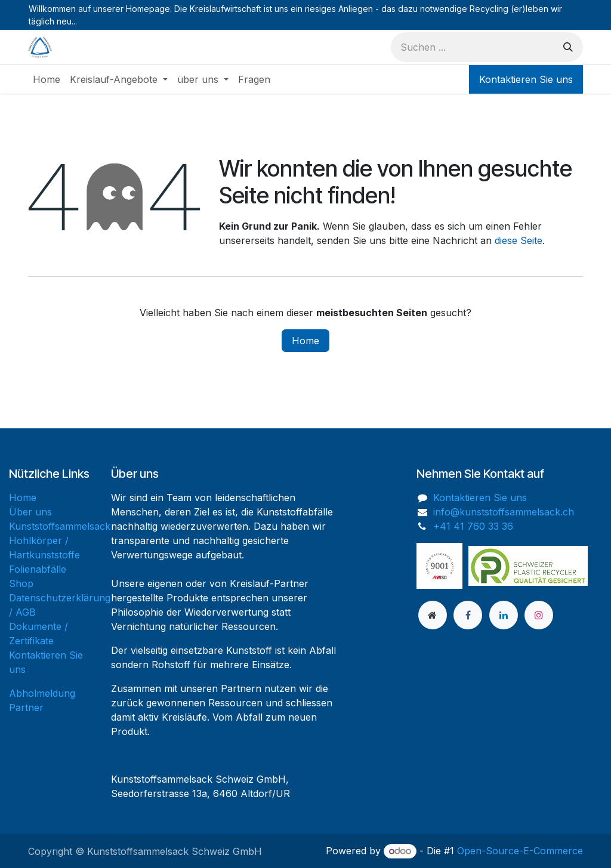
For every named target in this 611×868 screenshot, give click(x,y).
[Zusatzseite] (433, 615)
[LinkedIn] (504, 615)
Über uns (30, 512)
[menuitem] (47, 79)
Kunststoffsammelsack (60, 526)
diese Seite (519, 240)
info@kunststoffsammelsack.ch (504, 512)
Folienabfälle (38, 569)
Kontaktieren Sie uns (526, 79)
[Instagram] (539, 615)
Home (305, 341)
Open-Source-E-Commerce (520, 851)
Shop (21, 583)
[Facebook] (468, 615)
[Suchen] (568, 47)
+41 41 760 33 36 (473, 526)
